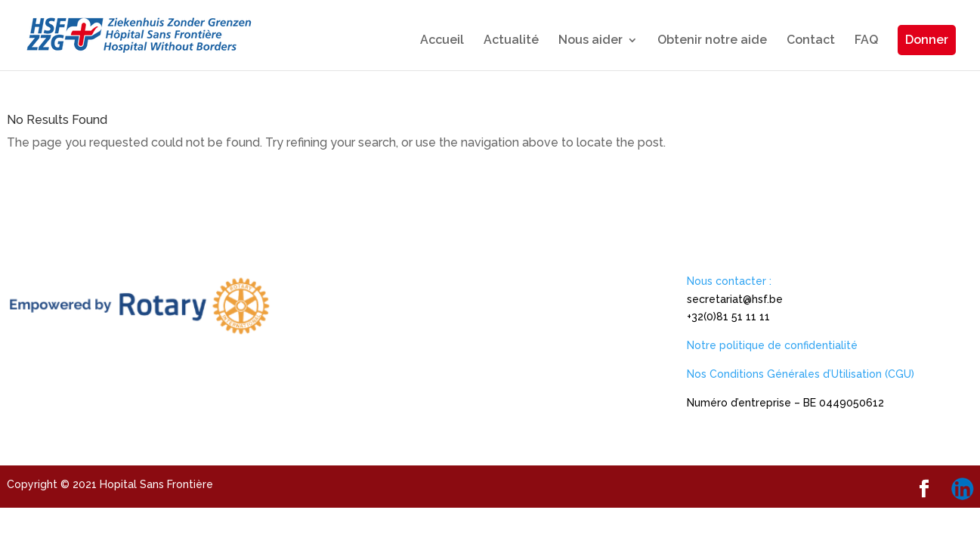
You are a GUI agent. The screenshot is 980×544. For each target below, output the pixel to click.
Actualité (511, 41)
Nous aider (590, 41)
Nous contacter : (729, 281)
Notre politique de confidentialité (772, 345)
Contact (811, 41)
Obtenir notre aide (712, 41)
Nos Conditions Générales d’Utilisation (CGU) (801, 374)
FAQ (866, 41)
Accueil (442, 41)
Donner (927, 40)
